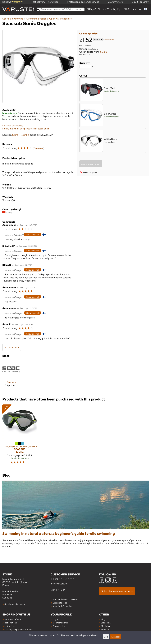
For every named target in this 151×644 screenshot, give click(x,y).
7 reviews (38, 148)
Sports (94, 9)
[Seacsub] (11, 376)
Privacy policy (59, 626)
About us (105, 629)
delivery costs (109, 40)
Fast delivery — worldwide (45, 2)
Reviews (12, 2)
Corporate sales (60, 603)
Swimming (19, 19)
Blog (103, 619)
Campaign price (88, 34)
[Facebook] (102, 581)
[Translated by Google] (13, 235)
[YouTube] (115, 581)
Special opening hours (15, 604)
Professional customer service (83, 2)
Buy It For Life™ (140, 2)
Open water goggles (61, 19)
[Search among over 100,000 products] (61, 9)
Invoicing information (62, 606)
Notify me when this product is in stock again (26, 129)
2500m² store (115, 2)
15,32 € (103, 52)
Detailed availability (13, 126)
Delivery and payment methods (19, 629)
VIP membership (60, 623)
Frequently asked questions (65, 599)
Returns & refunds (13, 619)
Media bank (106, 626)
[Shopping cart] (140, 9)
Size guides (106, 623)
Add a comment (12, 347)
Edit (106, 637)
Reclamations (11, 623)
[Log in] (134, 9)
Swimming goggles (37, 19)
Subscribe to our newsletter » (117, 591)
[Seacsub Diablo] (20, 436)
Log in (56, 619)
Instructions (10, 626)
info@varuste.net (60, 584)
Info (127, 9)
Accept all (116, 637)
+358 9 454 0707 (64, 579)
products (111, 9)
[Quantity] (85, 66)
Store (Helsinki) (21, 135)
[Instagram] (108, 581)
